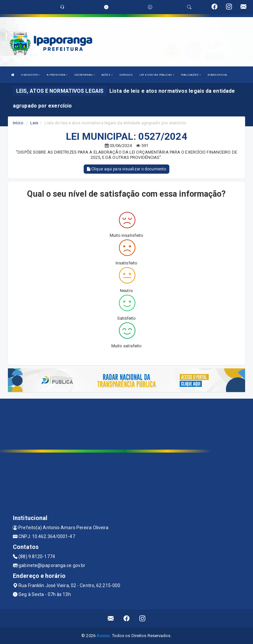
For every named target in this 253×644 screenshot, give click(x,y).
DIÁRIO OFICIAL (217, 75)
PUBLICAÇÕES (191, 75)
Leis (34, 123)
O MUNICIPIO (31, 75)
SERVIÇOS (126, 75)
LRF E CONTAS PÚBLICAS (157, 75)
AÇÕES (107, 75)
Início (18, 123)
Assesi (103, 636)
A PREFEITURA (57, 75)
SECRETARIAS (84, 75)
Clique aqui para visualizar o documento (126, 169)
